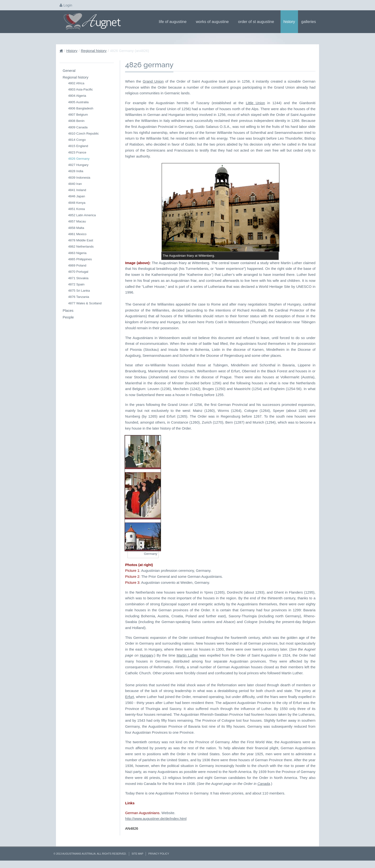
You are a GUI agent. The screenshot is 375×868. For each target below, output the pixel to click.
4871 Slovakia (78, 278)
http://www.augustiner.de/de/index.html (156, 819)
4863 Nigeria (77, 253)
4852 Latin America (82, 215)
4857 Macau (77, 221)
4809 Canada (78, 127)
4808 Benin (76, 121)
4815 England (78, 146)
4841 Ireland (77, 190)
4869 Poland (77, 265)
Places (68, 310)
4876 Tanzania (79, 297)
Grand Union (153, 81)
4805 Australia (78, 102)
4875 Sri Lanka (79, 291)
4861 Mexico (77, 234)
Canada (264, 784)
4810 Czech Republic (83, 133)
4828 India (76, 171)
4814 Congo (77, 140)
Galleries (310, 22)
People (68, 317)
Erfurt (130, 697)
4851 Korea (77, 209)
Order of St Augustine (258, 22)
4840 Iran (75, 184)
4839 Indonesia (79, 178)
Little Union (255, 103)
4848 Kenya (77, 203)
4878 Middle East (81, 240)
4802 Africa (76, 83)
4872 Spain (76, 284)
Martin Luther (187, 655)
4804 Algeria (77, 96)
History (289, 22)
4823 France (77, 152)
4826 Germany (79, 159)
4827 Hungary (78, 165)
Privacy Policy (159, 854)
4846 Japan (77, 196)
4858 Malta (76, 228)
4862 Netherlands (81, 247)
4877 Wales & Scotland (85, 303)
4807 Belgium (78, 115)
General (69, 71)
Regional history (94, 51)
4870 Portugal (78, 272)
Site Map (137, 854)
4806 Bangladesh (81, 108)
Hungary (147, 655)
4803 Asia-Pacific (81, 89)
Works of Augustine (214, 22)
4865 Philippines (80, 259)
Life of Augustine (174, 22)
